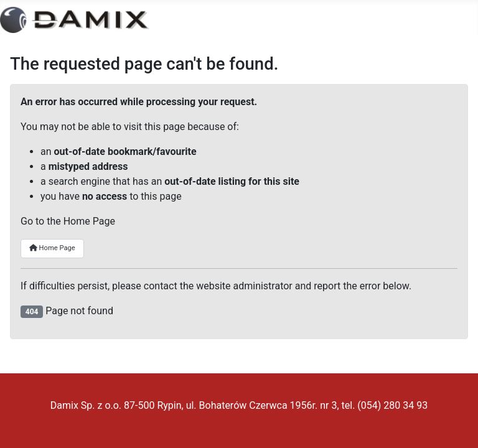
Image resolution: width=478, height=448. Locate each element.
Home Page (52, 248)
